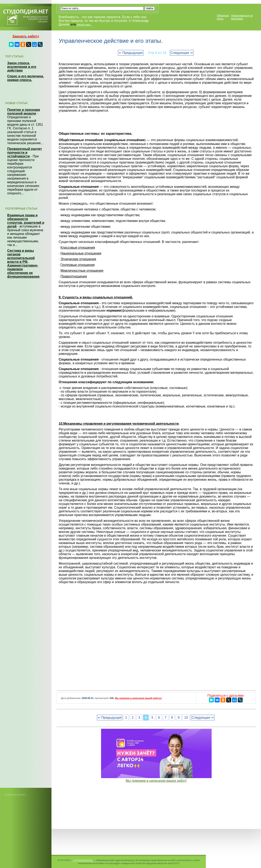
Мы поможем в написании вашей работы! (138, 698)
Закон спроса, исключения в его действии (22, 67)
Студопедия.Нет (83, 860)
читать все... (85, 25)
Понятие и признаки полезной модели (24, 112)
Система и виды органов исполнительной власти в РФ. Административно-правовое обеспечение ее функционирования (23, 264)
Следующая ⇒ (182, 53)
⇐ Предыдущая (131, 53)
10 (186, 718)
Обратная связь (223, 17)
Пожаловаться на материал (242, 17)
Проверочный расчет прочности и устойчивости (25, 153)
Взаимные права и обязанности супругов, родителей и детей (26, 221)
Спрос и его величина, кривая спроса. (26, 78)
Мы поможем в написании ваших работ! (156, 781)
